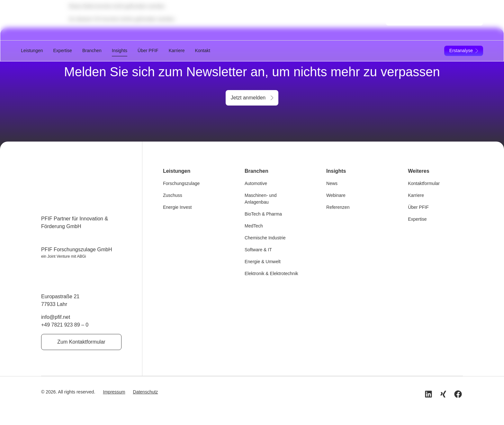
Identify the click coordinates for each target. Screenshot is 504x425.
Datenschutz (146, 392)
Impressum (114, 392)
